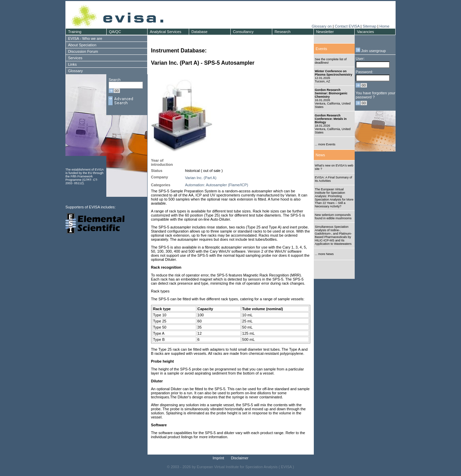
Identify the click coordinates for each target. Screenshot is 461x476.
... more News (324, 254)
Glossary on (322, 26)
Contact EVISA (347, 26)
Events (321, 49)
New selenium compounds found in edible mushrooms (333, 217)
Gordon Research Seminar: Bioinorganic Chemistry (331, 93)
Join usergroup (371, 51)
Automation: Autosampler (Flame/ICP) (217, 185)
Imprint (218, 458)
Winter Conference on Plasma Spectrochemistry (334, 73)
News (320, 155)
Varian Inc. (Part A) (201, 178)
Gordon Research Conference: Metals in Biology (331, 119)
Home (384, 26)
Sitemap (369, 26)
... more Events (325, 144)
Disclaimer (240, 458)
